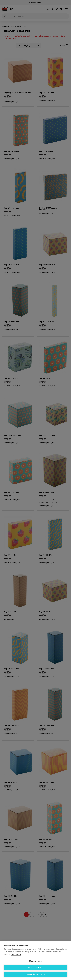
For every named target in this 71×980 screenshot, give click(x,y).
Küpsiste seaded (35, 961)
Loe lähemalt (16, 954)
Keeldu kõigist (36, 968)
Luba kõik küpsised (35, 974)
